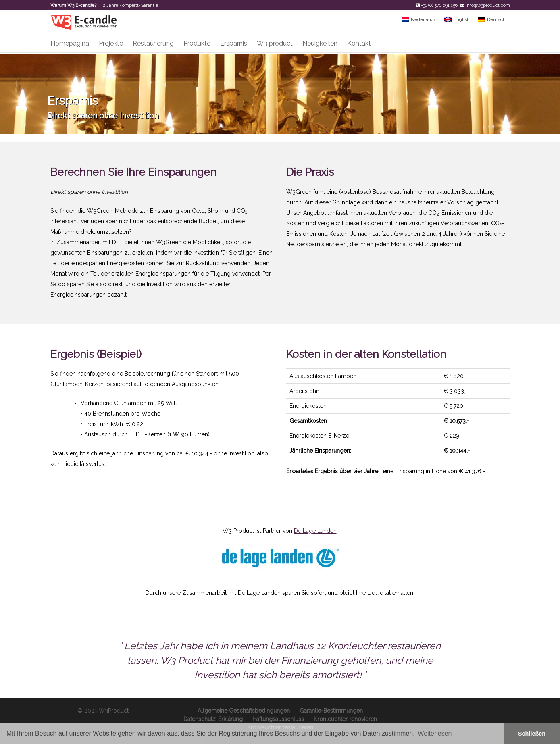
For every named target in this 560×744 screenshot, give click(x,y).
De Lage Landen (315, 531)
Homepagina (70, 43)
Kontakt (359, 43)
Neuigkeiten (320, 43)
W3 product (275, 43)
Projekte (111, 43)
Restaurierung (153, 43)
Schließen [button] (532, 734)
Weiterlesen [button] (435, 733)
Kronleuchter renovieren (345, 719)
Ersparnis (234, 43)
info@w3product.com (488, 5)
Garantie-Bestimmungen (331, 711)
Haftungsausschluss (278, 719)
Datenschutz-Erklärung (213, 719)
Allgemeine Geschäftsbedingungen (244, 711)
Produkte (197, 43)
